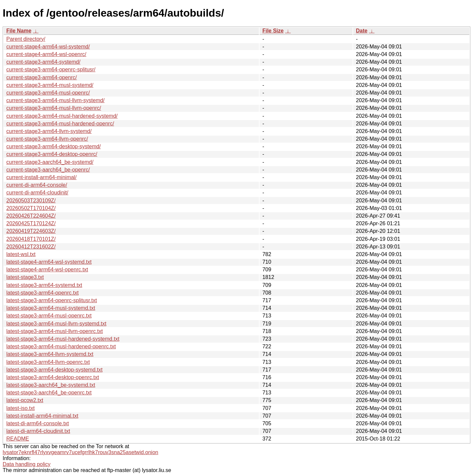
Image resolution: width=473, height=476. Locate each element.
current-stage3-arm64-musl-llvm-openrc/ (54, 108)
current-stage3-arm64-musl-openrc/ (48, 93)
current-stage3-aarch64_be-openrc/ (48, 170)
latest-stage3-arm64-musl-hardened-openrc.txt (61, 346)
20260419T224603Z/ (31, 231)
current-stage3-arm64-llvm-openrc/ (47, 139)
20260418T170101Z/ (31, 239)
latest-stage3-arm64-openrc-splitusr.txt (52, 300)
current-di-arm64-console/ (37, 185)
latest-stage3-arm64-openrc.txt (42, 293)
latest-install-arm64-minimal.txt (42, 416)
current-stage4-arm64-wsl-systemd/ (48, 47)
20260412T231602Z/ (31, 247)
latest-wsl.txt (21, 254)
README (18, 439)
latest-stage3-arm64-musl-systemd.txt (51, 308)
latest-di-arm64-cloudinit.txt (38, 431)
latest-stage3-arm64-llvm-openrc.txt (48, 362)
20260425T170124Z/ (31, 223)
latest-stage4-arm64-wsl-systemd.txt (49, 262)
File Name (19, 31)
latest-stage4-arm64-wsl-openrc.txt (47, 270)
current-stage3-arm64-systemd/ (43, 62)
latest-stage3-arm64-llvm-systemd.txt (50, 354)
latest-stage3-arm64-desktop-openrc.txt (53, 377)
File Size (273, 31)
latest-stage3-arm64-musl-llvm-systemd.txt (56, 324)
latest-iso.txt (20, 408)
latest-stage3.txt (25, 277)
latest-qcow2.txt (25, 400)
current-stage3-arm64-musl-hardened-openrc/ (60, 124)
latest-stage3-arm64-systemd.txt (44, 285)
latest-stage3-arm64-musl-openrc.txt (49, 316)
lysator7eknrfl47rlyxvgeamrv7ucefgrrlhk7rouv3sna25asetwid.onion (80, 452)
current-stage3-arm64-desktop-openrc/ (52, 154)
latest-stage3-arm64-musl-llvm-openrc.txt (55, 331)
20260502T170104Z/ (31, 208)
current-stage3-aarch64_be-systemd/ (50, 162)
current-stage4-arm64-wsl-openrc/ (46, 54)
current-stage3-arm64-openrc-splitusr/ (51, 69)
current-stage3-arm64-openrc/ (42, 77)
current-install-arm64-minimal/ (41, 177)
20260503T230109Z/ (31, 201)
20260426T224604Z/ (31, 216)
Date (362, 31)
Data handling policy (27, 464)
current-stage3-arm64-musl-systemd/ (50, 85)
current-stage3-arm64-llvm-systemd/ (49, 131)
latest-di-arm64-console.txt (38, 423)
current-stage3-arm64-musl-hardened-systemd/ (62, 116)
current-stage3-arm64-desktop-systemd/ (54, 146)
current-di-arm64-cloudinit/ (37, 193)
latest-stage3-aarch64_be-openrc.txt (49, 393)
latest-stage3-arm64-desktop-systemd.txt (54, 370)
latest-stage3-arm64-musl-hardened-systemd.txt (63, 339)
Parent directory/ (26, 39)
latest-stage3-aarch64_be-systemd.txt (51, 385)
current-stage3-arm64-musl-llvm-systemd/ (55, 100)
